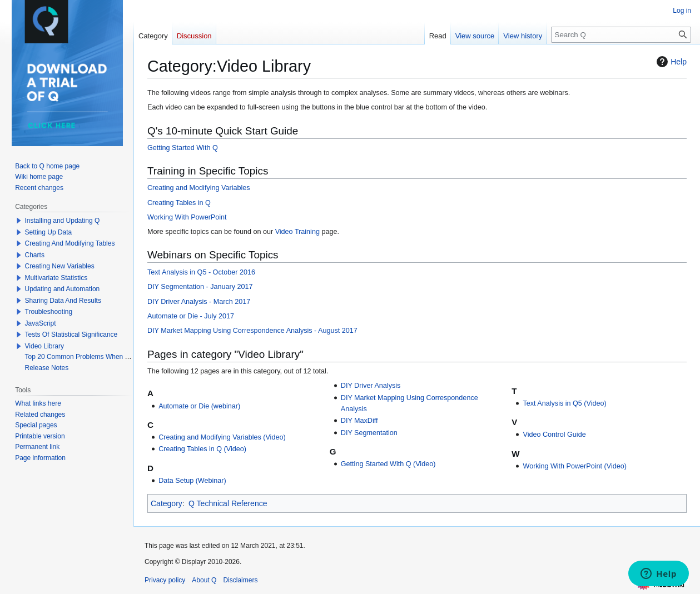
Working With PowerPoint (187, 217)
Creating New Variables (60, 266)
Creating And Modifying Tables (70, 243)
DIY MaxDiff (359, 421)
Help (670, 62)
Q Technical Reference (228, 503)
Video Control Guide (554, 435)
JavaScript (41, 323)
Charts (35, 255)
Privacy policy (165, 580)
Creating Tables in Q (179, 203)
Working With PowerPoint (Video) (574, 466)
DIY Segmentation (369, 433)
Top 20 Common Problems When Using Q (87, 357)
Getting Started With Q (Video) (388, 464)
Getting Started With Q (183, 148)
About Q (204, 580)
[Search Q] (621, 35)
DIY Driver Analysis (371, 386)
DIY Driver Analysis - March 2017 (199, 302)
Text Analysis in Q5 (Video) (564, 403)
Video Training (297, 232)
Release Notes (47, 368)
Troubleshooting (49, 312)
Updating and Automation (63, 289)
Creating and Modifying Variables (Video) (222, 437)
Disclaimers (240, 580)
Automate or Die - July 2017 (191, 316)
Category (167, 503)
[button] (19, 221)
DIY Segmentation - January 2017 (200, 287)
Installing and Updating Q (63, 221)
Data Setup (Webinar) (192, 481)
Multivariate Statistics (56, 278)
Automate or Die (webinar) (199, 406)
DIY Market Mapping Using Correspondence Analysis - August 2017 (252, 331)
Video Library (45, 346)
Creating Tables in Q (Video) (202, 449)
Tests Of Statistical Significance (71, 335)
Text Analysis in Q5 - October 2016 (201, 272)
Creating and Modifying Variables (199, 188)
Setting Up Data (49, 232)
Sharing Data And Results (63, 301)
